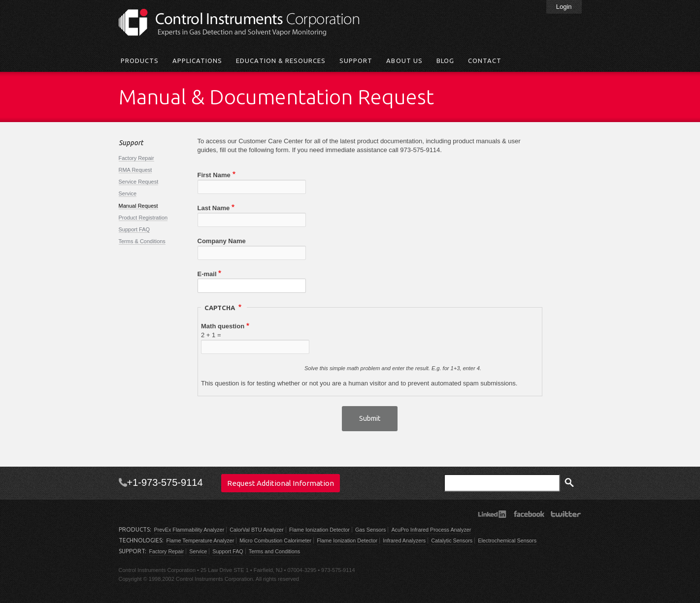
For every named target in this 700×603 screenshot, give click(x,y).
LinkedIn (492, 514)
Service (128, 193)
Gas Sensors (370, 530)
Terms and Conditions (274, 551)
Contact (485, 61)
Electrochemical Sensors (507, 540)
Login (564, 7)
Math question (223, 326)
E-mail (207, 274)
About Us (404, 61)
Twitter (566, 514)
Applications (197, 61)
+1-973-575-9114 (165, 482)
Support (356, 61)
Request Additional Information (281, 483)
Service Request (139, 182)
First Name (214, 175)
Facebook (529, 514)
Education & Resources (281, 61)
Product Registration (143, 218)
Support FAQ (134, 229)
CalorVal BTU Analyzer (257, 530)
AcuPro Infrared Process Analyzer (431, 530)
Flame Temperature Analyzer (200, 540)
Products (140, 61)
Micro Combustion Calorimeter (275, 540)
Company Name (222, 241)
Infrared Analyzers (404, 540)
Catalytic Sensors (452, 540)
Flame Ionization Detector (319, 530)
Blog (445, 61)
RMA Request (135, 170)
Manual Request (138, 206)
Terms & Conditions (142, 241)
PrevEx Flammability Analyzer (189, 530)
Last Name (214, 208)
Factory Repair (136, 158)
